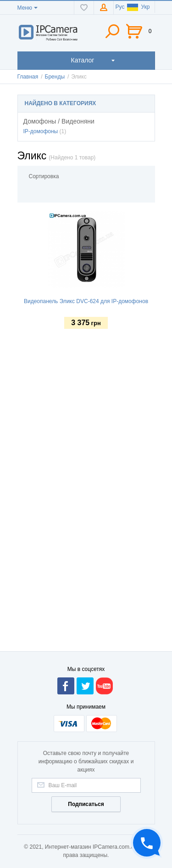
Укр (138, 7)
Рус (120, 7)
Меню (25, 8)
